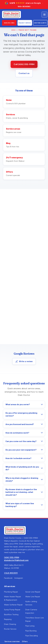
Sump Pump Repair (12, 610)
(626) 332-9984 (9, 23)
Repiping (8, 619)
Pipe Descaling (32, 636)
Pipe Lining (30, 626)
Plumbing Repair (11, 592)
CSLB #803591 (11, 573)
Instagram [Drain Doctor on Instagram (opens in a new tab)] (19, 578)
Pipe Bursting (31, 631)
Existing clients (40, 23)
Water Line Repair (33, 597)
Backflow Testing (11, 615)
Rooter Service (10, 629)
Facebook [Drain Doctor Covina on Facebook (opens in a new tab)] (8, 578)
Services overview (12, 641)
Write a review (24, 361)
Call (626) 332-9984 (24, 64)
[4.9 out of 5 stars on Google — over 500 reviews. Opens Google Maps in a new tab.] (24, 4)
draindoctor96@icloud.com (16, 560)
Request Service (25, 23)
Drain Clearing (10, 624)
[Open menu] (44, 15)
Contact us (24, 73)
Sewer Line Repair (33, 592)
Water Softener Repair (13, 605)
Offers (25, 641)
